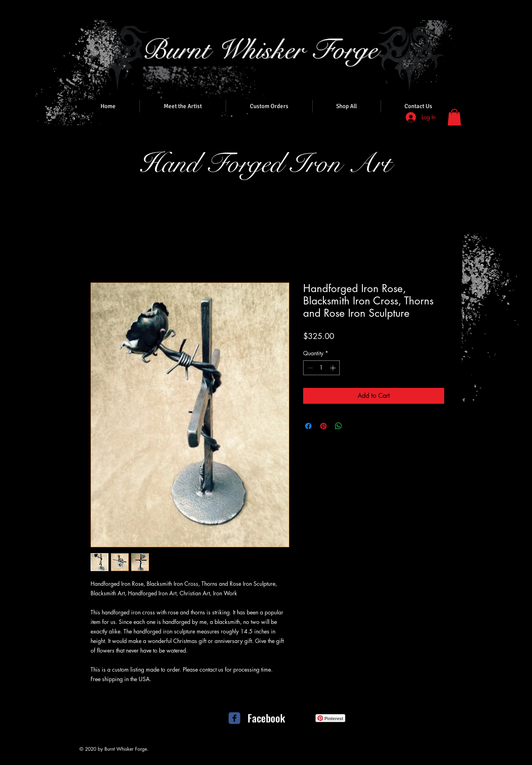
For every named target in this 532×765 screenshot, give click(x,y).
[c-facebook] (234, 718)
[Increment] (334, 368)
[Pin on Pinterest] (323, 426)
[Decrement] (309, 368)
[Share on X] (354, 426)
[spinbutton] (321, 368)
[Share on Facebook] (308, 426)
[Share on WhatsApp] (339, 426)
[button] (454, 117)
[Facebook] (267, 718)
